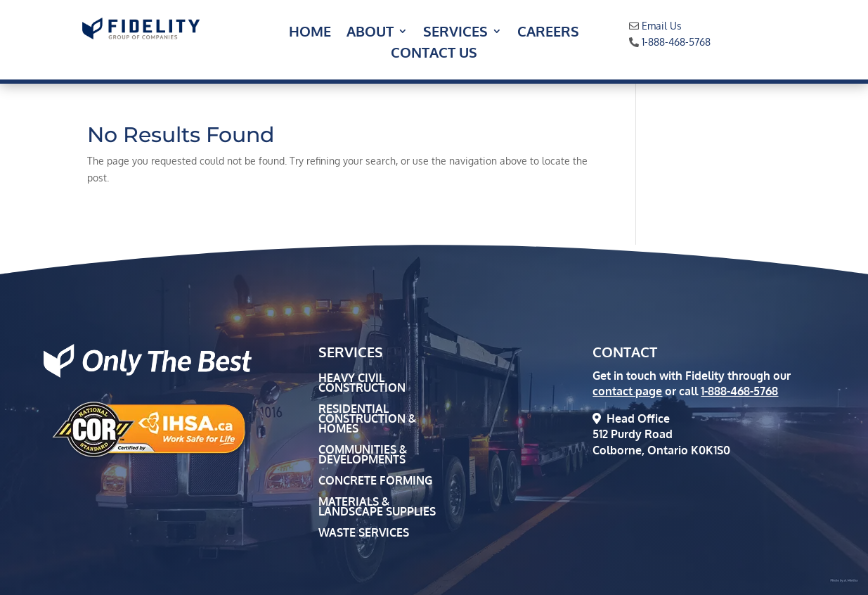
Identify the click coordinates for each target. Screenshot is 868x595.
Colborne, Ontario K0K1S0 (661, 450)
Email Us (662, 26)
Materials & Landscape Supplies (377, 507)
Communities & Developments (363, 455)
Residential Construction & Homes (367, 420)
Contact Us (434, 54)
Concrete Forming (375, 481)
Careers (548, 33)
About (370, 33)
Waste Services (364, 533)
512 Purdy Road (633, 434)
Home (310, 33)
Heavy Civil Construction (362, 384)
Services (455, 33)
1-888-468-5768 (676, 42)
